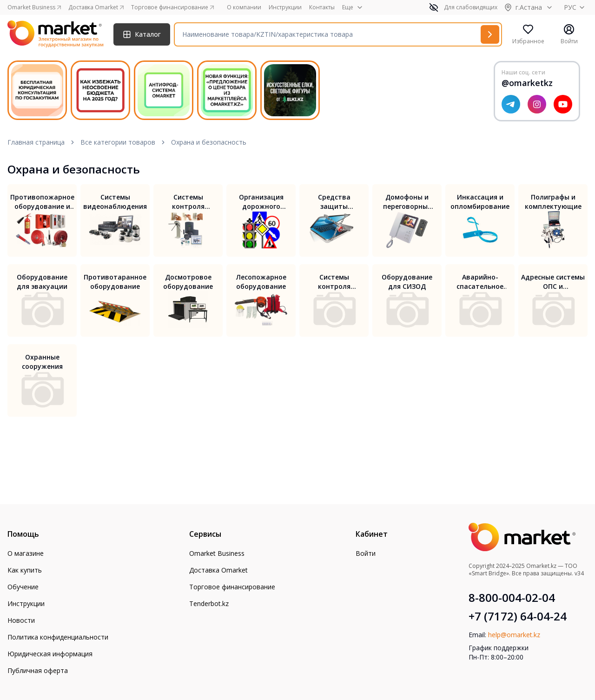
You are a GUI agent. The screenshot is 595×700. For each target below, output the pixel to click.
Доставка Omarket (218, 570)
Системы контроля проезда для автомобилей (334, 282)
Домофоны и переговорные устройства (407, 202)
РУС (576, 7)
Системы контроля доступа (188, 202)
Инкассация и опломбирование (480, 202)
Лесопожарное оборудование (261, 282)
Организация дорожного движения (261, 202)
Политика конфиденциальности (58, 637)
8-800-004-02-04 (512, 598)
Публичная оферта (38, 670)
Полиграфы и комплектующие (553, 202)
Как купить (25, 570)
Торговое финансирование (232, 587)
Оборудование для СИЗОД (407, 282)
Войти (366, 553)
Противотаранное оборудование (115, 282)
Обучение (23, 587)
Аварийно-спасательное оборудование (480, 282)
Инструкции (285, 7)
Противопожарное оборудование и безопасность (42, 202)
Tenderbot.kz (209, 603)
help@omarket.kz (514, 635)
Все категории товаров (118, 142)
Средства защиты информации (334, 202)
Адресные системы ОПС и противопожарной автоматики (553, 282)
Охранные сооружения (42, 362)
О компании (244, 7)
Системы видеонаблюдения (115, 202)
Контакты (322, 7)
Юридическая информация (50, 654)
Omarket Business (217, 553)
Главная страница (36, 142)
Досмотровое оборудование (188, 282)
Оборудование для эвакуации (42, 282)
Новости (21, 620)
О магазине (26, 553)
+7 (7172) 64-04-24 (518, 616)
